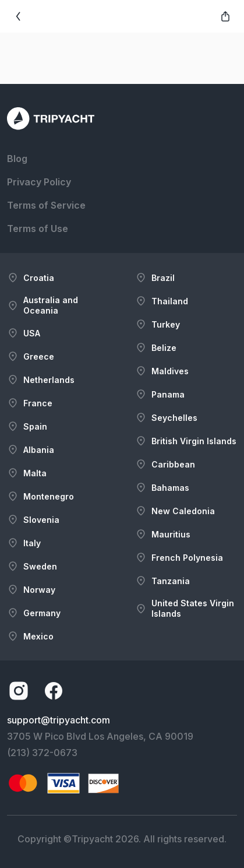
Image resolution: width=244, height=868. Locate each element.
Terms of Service (46, 205)
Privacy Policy (39, 182)
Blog (17, 159)
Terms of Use (38, 229)
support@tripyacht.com (59, 720)
